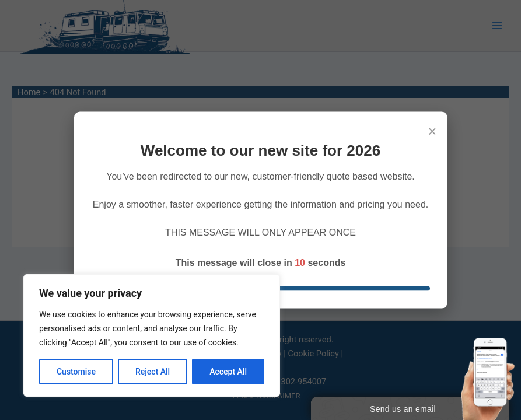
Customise (76, 372)
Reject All (153, 372)
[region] (152, 335)
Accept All (228, 372)
